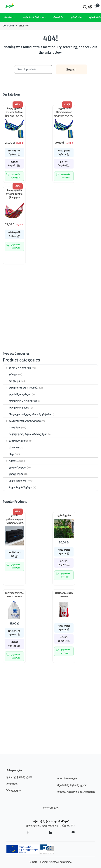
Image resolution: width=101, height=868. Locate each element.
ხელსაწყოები (15, 481)
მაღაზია (9, 17)
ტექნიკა (11, 461)
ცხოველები (13, 474)
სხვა (9, 454)
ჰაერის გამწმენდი (18, 487)
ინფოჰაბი (58, 17)
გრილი (10, 374)
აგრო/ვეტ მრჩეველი (35, 17)
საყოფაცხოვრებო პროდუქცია (25, 434)
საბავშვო (12, 428)
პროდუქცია (13, 790)
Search (84, 7)
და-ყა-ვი (12, 381)
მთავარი (8, 26)
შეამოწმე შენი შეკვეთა (72, 785)
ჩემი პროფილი (67, 779)
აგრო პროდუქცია (17, 368)
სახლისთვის (14, 441)
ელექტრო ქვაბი (16, 408)
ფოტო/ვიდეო (15, 467)
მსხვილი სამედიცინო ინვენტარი (27, 414)
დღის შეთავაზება (17, 394)
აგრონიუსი (76, 17)
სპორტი (11, 448)
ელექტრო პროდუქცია (20, 401)
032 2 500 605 (50, 808)
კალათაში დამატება (16, 176)
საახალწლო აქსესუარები (22, 421)
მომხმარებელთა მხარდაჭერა (76, 792)
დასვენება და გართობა (21, 388)
